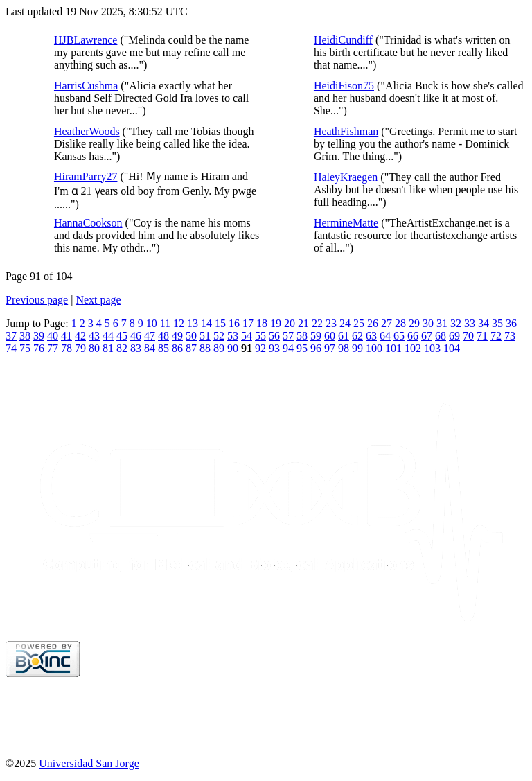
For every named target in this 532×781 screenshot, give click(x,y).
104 (452, 348)
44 (108, 336)
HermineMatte (346, 223)
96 (316, 348)
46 (136, 336)
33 (470, 323)
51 (205, 336)
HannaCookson (88, 223)
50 (191, 336)
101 (393, 348)
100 (374, 348)
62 (357, 336)
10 (152, 323)
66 (413, 336)
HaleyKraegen (346, 177)
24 (345, 323)
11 (165, 323)
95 (302, 348)
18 (262, 323)
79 (80, 348)
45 (122, 336)
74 (11, 348)
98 (344, 348)
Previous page (37, 300)
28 (400, 323)
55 (260, 336)
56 (274, 336)
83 (136, 348)
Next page (98, 300)
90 (233, 348)
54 (247, 336)
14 (206, 323)
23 (331, 323)
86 (177, 348)
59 (316, 336)
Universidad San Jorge (89, 763)
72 (496, 336)
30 (428, 323)
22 (317, 323)
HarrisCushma (86, 86)
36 (511, 323)
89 (219, 348)
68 (441, 336)
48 (163, 336)
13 (193, 323)
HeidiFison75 (344, 86)
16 (234, 323)
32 (456, 323)
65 (399, 336)
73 (510, 336)
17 (248, 323)
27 (387, 323)
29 (414, 323)
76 (39, 348)
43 (94, 336)
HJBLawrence (86, 40)
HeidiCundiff (343, 40)
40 (53, 336)
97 (330, 348)
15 (220, 323)
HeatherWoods (87, 131)
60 (330, 336)
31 (442, 323)
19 (276, 323)
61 (344, 336)
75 (25, 348)
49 (177, 336)
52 (219, 336)
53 (233, 336)
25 (359, 323)
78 (66, 348)
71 (482, 336)
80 (94, 348)
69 (454, 336)
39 (39, 336)
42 (80, 336)
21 (303, 323)
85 (163, 348)
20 (290, 323)
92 (260, 348)
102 (413, 348)
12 (179, 323)
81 (108, 348)
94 (288, 348)
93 (274, 348)
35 (497, 323)
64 (385, 336)
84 (150, 348)
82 (122, 348)
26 (373, 323)
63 (371, 336)
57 (288, 336)
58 (302, 336)
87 (191, 348)
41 (66, 336)
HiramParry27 (86, 176)
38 (25, 336)
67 (427, 336)
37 (11, 336)
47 (150, 336)
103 (432, 348)
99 (357, 348)
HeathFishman (346, 131)
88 (205, 348)
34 (484, 323)
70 (468, 336)
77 (53, 348)
